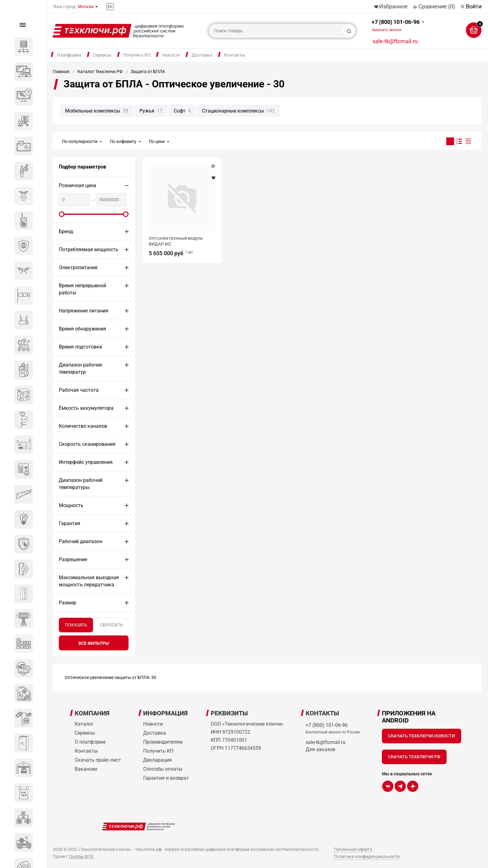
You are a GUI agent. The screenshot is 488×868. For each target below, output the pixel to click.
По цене (157, 141)
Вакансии (86, 769)
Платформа (69, 55)
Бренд (66, 231)
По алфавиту (123, 141)
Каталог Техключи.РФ (100, 72)
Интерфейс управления (86, 462)
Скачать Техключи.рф (414, 757)
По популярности (80, 141)
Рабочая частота (79, 390)
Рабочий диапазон (81, 541)
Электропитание (78, 268)
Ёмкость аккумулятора (86, 408)
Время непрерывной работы (82, 289)
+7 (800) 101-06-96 (396, 25)
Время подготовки (80, 347)
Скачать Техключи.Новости (422, 736)
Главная (61, 72)
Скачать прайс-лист (98, 760)
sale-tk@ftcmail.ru (395, 41)
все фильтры (94, 643)
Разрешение (73, 559)
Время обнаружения (82, 329)
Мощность (71, 505)
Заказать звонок (387, 30)
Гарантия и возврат (166, 778)
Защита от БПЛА (148, 72)
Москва (86, 7)
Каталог (84, 724)
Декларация (157, 760)
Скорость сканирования (87, 444)
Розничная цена (77, 185)
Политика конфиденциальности (367, 856)
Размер (68, 603)
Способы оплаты (163, 769)
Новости (171, 55)
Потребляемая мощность (89, 249)
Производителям (163, 742)
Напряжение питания (84, 311)
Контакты (235, 55)
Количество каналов (83, 426)
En (110, 7)
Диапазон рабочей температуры (81, 484)
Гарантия (70, 523)
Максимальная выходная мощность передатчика (89, 581)
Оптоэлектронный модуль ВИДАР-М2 (176, 241)
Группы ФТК (81, 856)
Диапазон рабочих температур (81, 368)
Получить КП (137, 55)
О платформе (90, 742)
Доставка (202, 55)
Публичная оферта (353, 849)
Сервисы (102, 55)
